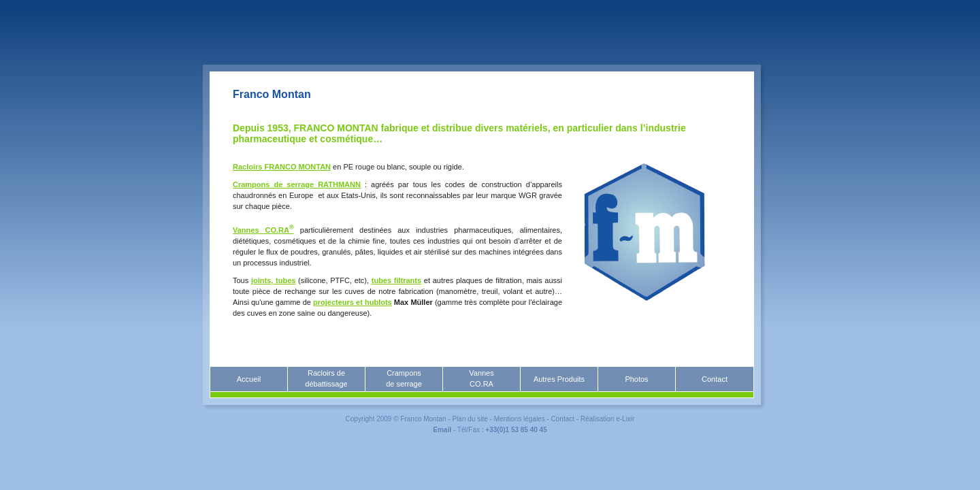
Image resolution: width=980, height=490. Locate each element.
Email (442, 430)
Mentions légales (520, 419)
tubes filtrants (396, 280)
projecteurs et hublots (353, 302)
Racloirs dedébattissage (326, 378)
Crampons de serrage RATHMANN (297, 184)
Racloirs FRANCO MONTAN (282, 167)
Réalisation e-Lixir (607, 419)
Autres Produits (559, 379)
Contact (715, 379)
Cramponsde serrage (404, 378)
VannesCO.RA (481, 378)
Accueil (249, 379)
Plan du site (470, 419)
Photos (636, 379)
